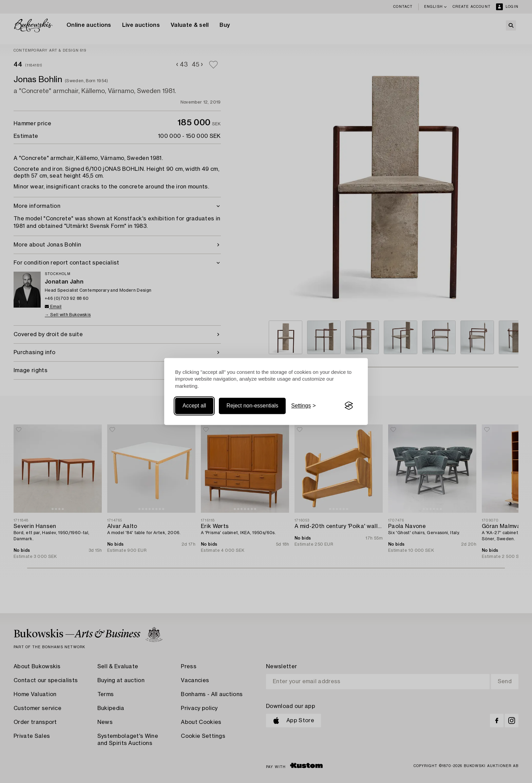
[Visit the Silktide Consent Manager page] (349, 406)
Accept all (194, 406)
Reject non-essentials (252, 406)
